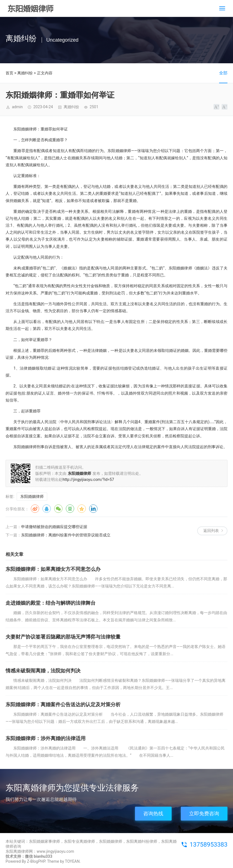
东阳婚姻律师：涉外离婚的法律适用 (46, 738)
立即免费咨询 (204, 813)
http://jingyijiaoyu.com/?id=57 (88, 480)
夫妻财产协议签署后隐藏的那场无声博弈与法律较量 (63, 637)
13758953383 (209, 845)
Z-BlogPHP (36, 861)
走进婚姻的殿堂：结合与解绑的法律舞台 (51, 603)
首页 (9, 73)
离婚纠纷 (25, 73)
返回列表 (211, 531)
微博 (35, 509)
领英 (93, 509)
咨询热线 (153, 813)
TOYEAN (72, 861)
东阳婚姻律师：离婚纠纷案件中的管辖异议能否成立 (66, 535)
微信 (58, 509)
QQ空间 (82, 509)
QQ (47, 509)
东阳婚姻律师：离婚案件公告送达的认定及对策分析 (63, 704)
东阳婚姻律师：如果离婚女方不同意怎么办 (53, 569)
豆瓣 (70, 509)
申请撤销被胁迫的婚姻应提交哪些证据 (54, 527)
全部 (223, 73)
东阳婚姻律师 (32, 496)
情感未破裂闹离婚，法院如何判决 (43, 671)
